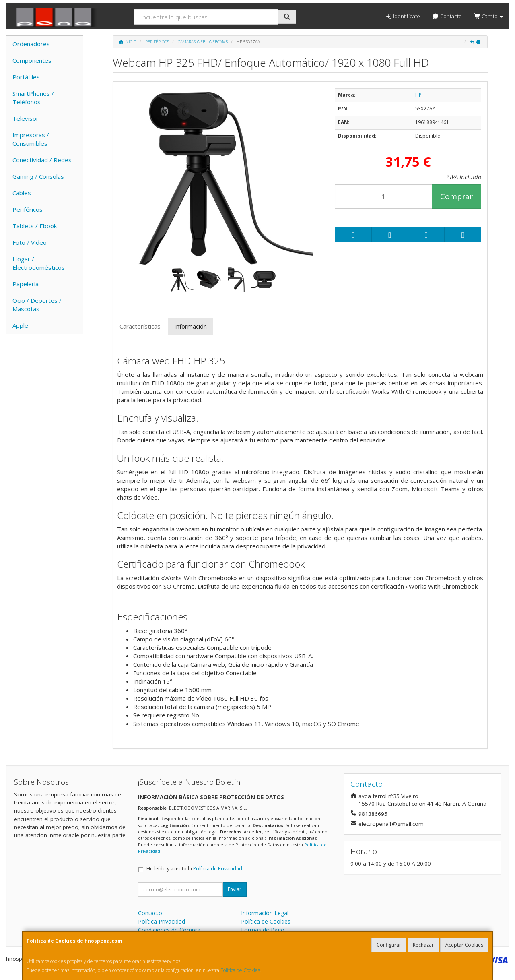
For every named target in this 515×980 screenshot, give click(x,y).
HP (418, 95)
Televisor (26, 118)
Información (191, 326)
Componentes (32, 60)
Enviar (235, 889)
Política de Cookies (240, 970)
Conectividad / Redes (42, 160)
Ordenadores (31, 44)
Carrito (488, 16)
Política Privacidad (162, 921)
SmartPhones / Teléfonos (33, 98)
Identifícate (403, 16)
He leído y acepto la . (195, 869)
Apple (20, 325)
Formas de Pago (263, 930)
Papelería (26, 284)
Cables (22, 193)
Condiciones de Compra (169, 930)
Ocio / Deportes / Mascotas (37, 305)
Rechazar (423, 945)
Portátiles (26, 77)
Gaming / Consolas (38, 176)
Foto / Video (30, 242)
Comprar (456, 196)
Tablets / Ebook (35, 226)
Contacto (447, 16)
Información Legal (265, 913)
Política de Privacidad (218, 869)
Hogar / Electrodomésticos (39, 263)
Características (140, 326)
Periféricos (28, 209)
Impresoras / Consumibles (31, 139)
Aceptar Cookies (464, 945)
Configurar (389, 945)
